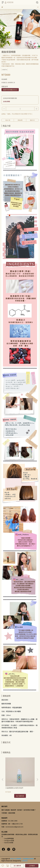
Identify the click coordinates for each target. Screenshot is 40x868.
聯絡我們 (13, 810)
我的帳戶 (20, 810)
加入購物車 (17, 866)
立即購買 (32, 866)
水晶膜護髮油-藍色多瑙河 (14, 788)
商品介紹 (8, 120)
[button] (37, 780)
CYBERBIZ (25, 861)
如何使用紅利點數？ (30, 810)
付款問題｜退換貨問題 (8, 813)
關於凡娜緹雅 (6, 810)
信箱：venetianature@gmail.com (12, 827)
